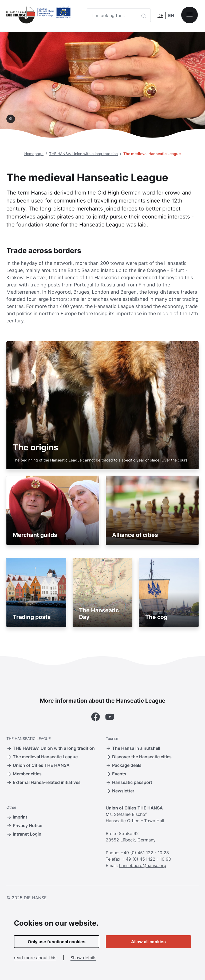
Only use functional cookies (57, 942)
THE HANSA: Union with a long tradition (83, 154)
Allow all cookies (148, 942)
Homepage (34, 154)
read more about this (35, 958)
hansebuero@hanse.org (143, 865)
